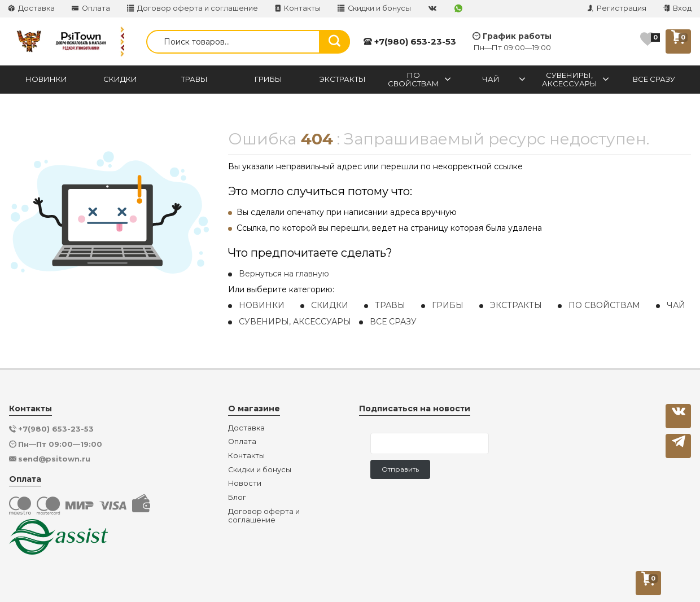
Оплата (91, 8)
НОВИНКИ (262, 305)
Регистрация (617, 8)
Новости (245, 484)
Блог (237, 498)
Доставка (32, 8)
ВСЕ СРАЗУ (393, 322)
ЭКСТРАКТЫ (516, 305)
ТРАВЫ (390, 305)
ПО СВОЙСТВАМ (604, 305)
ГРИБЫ (448, 305)
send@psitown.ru (54, 459)
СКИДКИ (330, 305)
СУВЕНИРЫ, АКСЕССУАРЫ (295, 322)
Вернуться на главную (284, 274)
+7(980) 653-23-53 (410, 41)
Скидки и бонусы (374, 8)
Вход (677, 8)
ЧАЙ (676, 305)
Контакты (298, 8)
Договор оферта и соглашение (193, 8)
